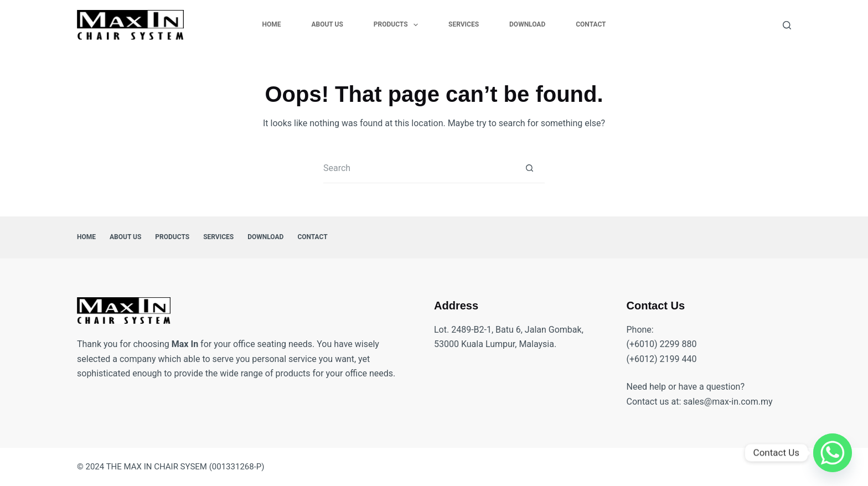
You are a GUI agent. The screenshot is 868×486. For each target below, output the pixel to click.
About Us (327, 24)
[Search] (787, 25)
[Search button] (529, 168)
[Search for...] (419, 168)
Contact (591, 24)
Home (271, 24)
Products (398, 25)
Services (464, 24)
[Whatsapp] (833, 453)
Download (527, 24)
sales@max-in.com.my (728, 402)
